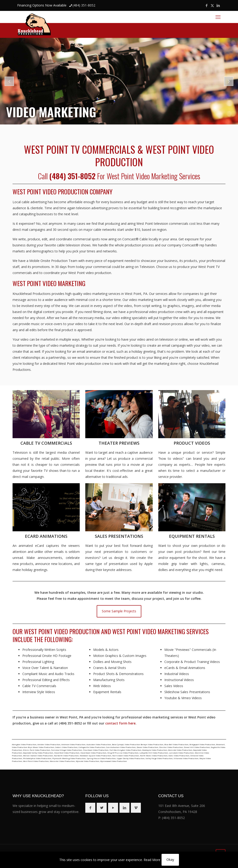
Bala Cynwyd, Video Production (126, 744)
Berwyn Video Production (152, 744)
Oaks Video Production (179, 755)
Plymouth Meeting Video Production (69, 758)
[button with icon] (90, 808)
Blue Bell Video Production (176, 744)
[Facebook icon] (207, 5)
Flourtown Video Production (96, 750)
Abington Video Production (24, 744)
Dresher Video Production (171, 747)
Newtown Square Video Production (96, 755)
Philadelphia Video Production (37, 758)
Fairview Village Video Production (67, 750)
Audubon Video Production (99, 744)
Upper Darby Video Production (131, 758)
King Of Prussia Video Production (123, 753)
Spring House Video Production (101, 758)
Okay (170, 860)
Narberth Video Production (66, 755)
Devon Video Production (147, 747)
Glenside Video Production (180, 750)
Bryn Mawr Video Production (41, 747)
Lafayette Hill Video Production (154, 753)
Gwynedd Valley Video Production (38, 753)
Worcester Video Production (62, 761)
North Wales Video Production (154, 755)
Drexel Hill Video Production (197, 747)
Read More (152, 860)
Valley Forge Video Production (159, 758)
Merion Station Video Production (38, 755)
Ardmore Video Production (73, 744)
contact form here (120, 723)
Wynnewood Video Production (114, 761)
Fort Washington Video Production (125, 750)
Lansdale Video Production (181, 753)
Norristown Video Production (126, 755)
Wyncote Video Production (88, 761)
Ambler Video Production (49, 744)
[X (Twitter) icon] (212, 5)
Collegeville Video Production (92, 747)
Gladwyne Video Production (155, 750)
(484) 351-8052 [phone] (84, 5)
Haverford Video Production (67, 753)
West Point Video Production (36, 761)
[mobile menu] (218, 17)
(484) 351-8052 (173, 818)
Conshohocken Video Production (121, 747)
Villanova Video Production (186, 758)
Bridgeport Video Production (202, 744)
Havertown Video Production (93, 753)
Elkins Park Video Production (37, 750)
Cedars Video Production (66, 747)
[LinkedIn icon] (218, 5)
